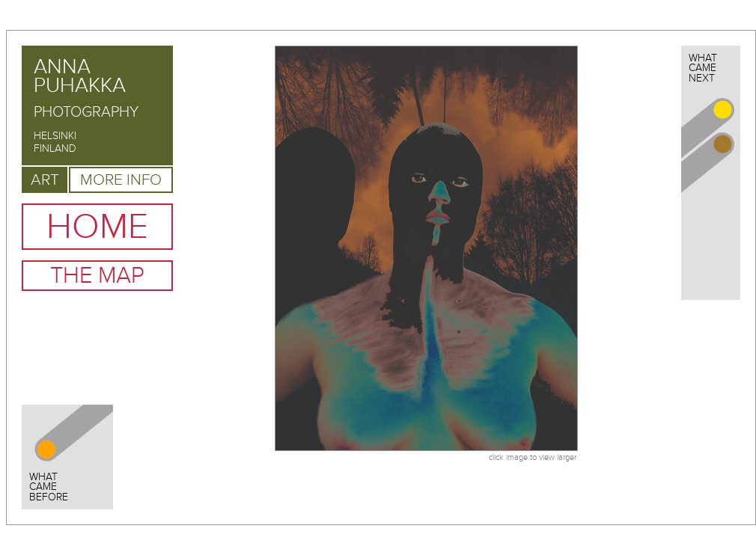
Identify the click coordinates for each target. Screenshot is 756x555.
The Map (97, 276)
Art (45, 180)
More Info (121, 180)
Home (97, 227)
